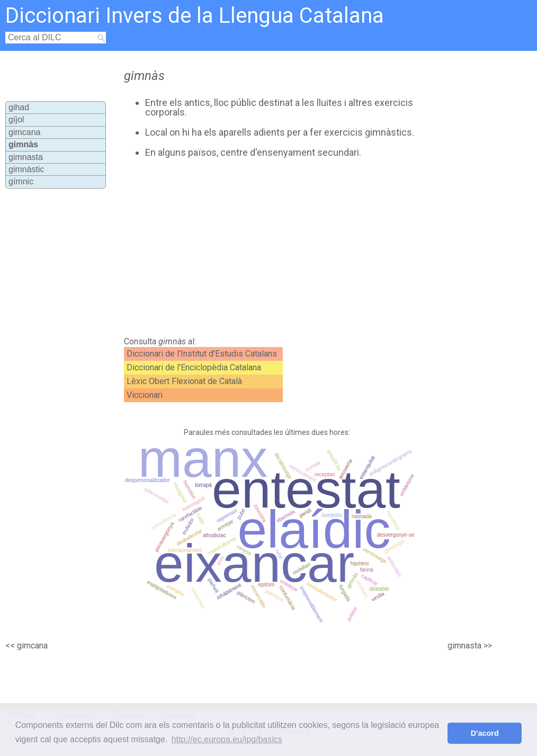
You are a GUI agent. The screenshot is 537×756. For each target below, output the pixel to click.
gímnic (21, 181)
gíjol (16, 119)
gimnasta (26, 157)
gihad (19, 107)
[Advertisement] (270, 247)
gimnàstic (26, 169)
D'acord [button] (485, 733)
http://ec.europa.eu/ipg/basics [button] (227, 739)
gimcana (24, 132)
